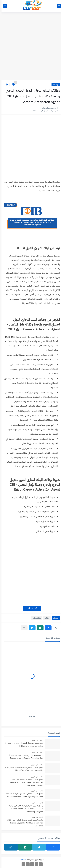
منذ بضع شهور (35, 740)
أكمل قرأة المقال (31, 608)
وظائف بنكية (35, 618)
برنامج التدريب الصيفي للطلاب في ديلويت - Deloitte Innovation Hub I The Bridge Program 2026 (23, 795)
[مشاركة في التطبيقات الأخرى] (23, 628)
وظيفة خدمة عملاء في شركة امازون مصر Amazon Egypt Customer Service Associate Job (24, 757)
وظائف (54, 85)
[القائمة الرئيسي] (57, 6)
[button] (47, 628)
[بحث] (4, 6)
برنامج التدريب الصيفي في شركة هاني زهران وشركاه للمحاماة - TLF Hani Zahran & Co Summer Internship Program (24, 809)
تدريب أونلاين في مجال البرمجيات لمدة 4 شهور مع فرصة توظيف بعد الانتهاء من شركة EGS (22, 745)
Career (21, 860)
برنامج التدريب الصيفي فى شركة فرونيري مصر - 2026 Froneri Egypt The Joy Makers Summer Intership (23, 823)
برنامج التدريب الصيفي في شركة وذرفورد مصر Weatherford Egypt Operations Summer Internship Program (25, 782)
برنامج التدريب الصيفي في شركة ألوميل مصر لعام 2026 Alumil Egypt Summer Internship (22, 769)
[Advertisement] (31, 48)
